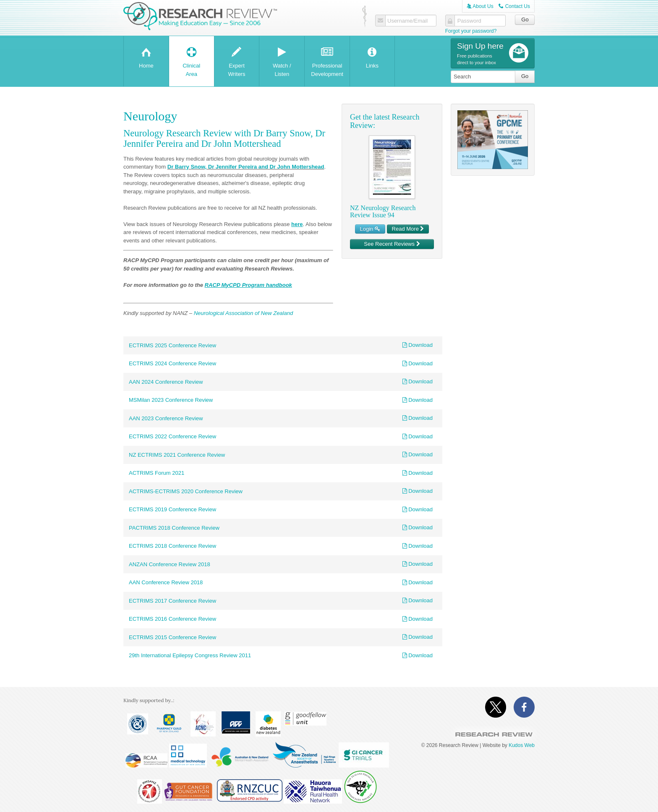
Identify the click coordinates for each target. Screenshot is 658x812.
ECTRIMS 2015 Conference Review (172, 637)
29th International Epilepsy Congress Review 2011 (190, 655)
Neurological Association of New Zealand (244, 313)
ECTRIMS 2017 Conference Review (172, 601)
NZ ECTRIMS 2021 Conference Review (177, 455)
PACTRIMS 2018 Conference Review (174, 528)
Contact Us (514, 6)
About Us (480, 6)
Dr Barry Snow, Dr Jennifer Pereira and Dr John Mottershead (246, 167)
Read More (408, 229)
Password (469, 21)
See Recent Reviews (392, 244)
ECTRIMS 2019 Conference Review (172, 509)
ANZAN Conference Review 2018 (170, 564)
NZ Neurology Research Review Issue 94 (383, 212)
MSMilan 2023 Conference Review (171, 400)
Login (370, 229)
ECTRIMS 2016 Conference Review (172, 619)
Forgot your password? (471, 31)
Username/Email (407, 21)
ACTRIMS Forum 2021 (157, 473)
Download (418, 345)
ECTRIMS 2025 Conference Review (172, 345)
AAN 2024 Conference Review (166, 382)
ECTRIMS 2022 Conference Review (172, 436)
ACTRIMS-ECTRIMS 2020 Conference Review (186, 491)
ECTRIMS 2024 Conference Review (172, 363)
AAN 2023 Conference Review (166, 418)
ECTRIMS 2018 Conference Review (172, 546)
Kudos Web (522, 745)
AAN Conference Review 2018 (166, 582)
